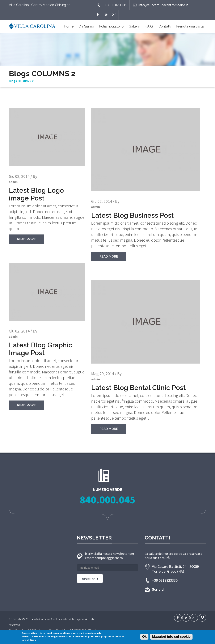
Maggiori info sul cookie (171, 637)
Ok (144, 637)
